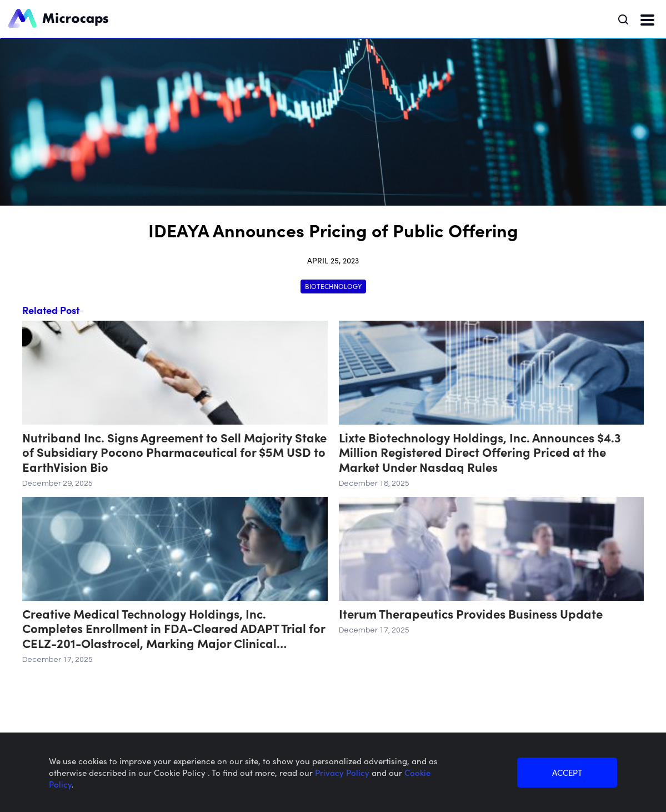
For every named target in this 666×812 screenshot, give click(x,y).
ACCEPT (567, 772)
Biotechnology (333, 286)
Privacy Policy (343, 772)
